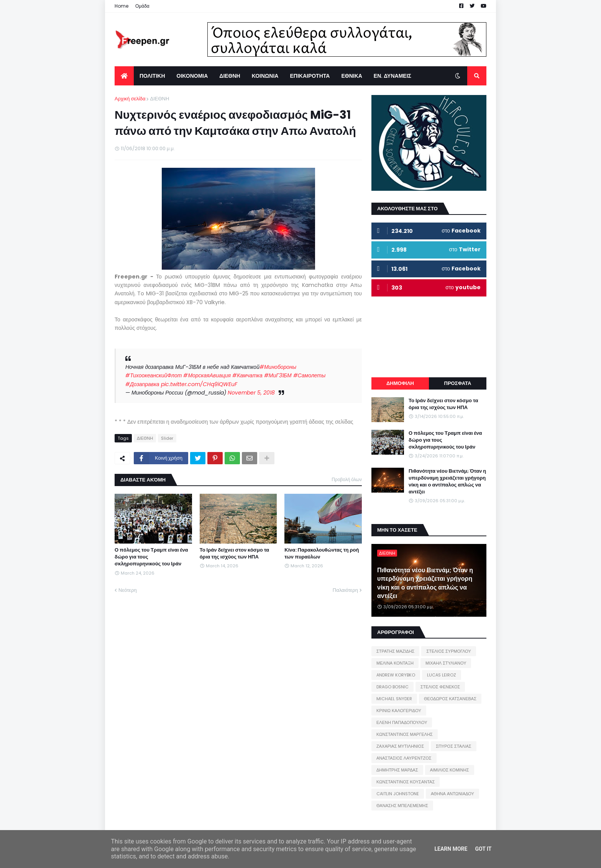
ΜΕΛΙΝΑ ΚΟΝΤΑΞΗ (395, 663)
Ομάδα (142, 6)
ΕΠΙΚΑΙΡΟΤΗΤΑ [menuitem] (310, 76)
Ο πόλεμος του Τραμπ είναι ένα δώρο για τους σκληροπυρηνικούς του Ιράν (151, 557)
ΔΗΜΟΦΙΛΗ (400, 383)
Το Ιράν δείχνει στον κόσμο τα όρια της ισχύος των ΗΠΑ (234, 554)
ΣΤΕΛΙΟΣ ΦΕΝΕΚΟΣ (440, 687)
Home (122, 6)
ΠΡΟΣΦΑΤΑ (458, 383)
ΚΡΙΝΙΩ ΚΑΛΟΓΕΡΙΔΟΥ (399, 711)
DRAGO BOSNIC (392, 687)
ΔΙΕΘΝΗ (159, 99)
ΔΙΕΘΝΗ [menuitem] (230, 76)
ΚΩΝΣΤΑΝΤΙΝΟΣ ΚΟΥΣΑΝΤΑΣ (406, 782)
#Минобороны (278, 367)
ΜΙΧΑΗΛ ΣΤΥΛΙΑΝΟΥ (446, 663)
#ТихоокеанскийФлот (154, 375)
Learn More (451, 849)
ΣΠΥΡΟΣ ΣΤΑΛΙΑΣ (453, 746)
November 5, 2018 (251, 393)
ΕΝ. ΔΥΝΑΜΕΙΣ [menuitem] (392, 76)
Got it (483, 849)
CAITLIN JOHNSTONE (398, 794)
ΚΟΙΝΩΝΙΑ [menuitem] (265, 76)
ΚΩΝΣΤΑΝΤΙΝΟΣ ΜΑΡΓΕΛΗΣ (405, 734)
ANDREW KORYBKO (396, 675)
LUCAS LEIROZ (442, 675)
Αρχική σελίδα (130, 99)
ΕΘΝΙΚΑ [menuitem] (351, 76)
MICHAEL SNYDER (394, 699)
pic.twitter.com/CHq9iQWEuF (199, 384)
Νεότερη (128, 590)
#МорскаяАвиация (207, 375)
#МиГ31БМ (278, 375)
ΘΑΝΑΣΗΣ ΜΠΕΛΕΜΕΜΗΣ (402, 806)
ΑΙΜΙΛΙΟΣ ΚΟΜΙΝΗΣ (450, 770)
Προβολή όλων (347, 479)
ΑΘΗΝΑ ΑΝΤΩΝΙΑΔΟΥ (452, 794)
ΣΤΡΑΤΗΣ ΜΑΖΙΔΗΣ (395, 651)
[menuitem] (124, 76)
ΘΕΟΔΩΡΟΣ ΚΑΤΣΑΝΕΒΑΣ (450, 699)
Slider (167, 438)
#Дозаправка (142, 384)
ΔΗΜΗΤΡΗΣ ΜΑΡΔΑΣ (397, 770)
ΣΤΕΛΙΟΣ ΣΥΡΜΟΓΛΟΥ (449, 651)
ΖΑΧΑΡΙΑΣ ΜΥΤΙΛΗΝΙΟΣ (400, 746)
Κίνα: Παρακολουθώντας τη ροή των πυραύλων (322, 554)
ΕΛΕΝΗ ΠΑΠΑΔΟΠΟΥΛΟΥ (402, 722)
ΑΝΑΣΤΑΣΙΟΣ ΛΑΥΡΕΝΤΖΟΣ (404, 758)
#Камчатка (247, 375)
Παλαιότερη (345, 590)
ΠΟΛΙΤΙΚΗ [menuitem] (152, 76)
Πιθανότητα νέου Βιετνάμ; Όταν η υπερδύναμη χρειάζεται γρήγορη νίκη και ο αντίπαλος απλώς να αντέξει (447, 482)
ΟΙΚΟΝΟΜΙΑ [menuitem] (192, 76)
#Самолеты (310, 375)
